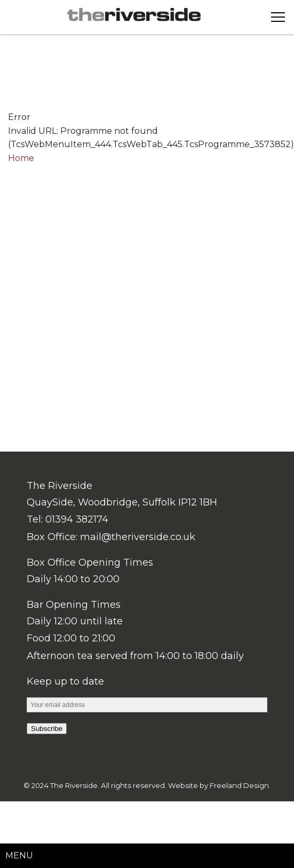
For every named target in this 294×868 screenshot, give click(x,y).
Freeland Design (239, 785)
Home (21, 158)
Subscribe (47, 729)
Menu (19, 855)
